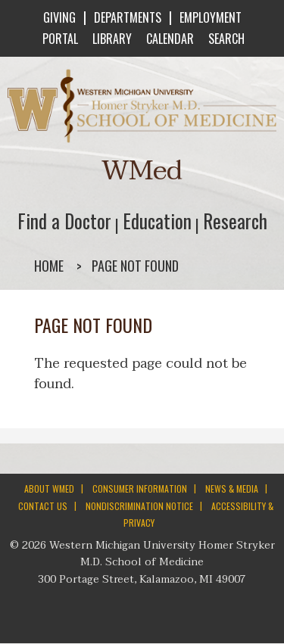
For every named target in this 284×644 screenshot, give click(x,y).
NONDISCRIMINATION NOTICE (139, 506)
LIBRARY (111, 39)
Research (235, 221)
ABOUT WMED (49, 488)
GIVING (59, 17)
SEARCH (225, 39)
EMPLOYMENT (211, 17)
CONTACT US (43, 506)
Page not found (135, 266)
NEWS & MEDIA (232, 488)
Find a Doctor (64, 221)
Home (49, 266)
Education (157, 221)
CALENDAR (169, 39)
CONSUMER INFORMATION (140, 488)
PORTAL (59, 39)
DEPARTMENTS (128, 17)
